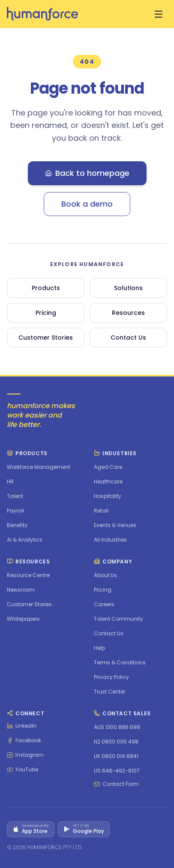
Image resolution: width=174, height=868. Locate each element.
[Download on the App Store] (31, 829)
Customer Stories (46, 338)
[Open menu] (159, 14)
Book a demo (87, 204)
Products (46, 288)
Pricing (46, 313)
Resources (128, 313)
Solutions (128, 288)
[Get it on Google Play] (84, 829)
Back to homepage (87, 173)
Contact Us (128, 338)
